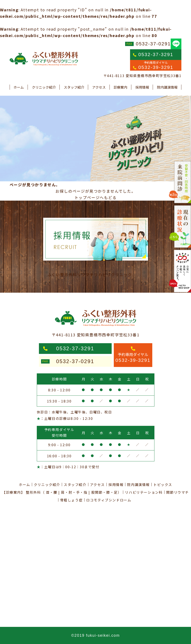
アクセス (99, 87)
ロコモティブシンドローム (109, 500)
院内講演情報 (167, 87)
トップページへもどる (96, 197)
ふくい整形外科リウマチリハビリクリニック (90, 274)
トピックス (163, 484)
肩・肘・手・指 (74, 492)
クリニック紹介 (44, 87)
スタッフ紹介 (74, 87)
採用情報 (142, 87)
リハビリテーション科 (144, 492)
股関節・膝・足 (104, 492)
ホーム (19, 87)
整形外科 (33, 492)
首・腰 (52, 492)
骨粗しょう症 (71, 500)
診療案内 (120, 87)
